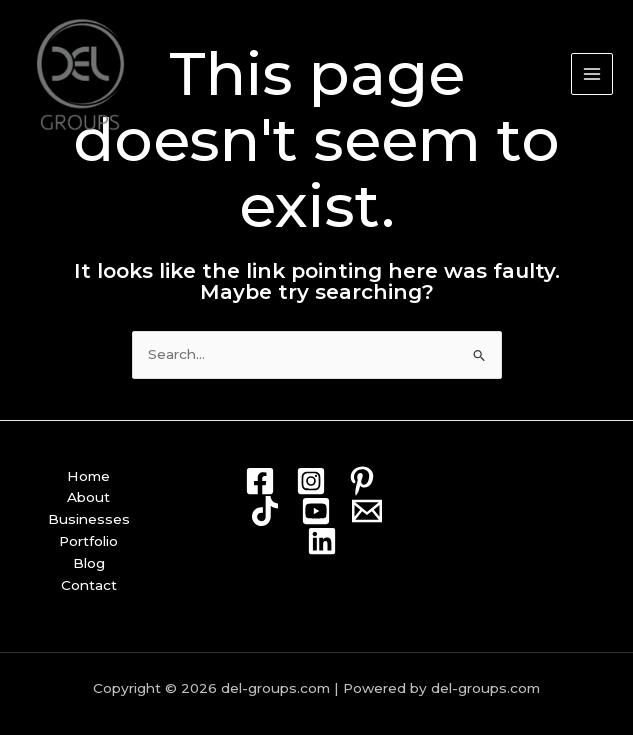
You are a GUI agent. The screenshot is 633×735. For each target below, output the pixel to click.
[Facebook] (260, 481)
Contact (89, 585)
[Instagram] (311, 481)
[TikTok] (265, 511)
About (88, 497)
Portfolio (88, 541)
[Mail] (367, 511)
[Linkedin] (322, 541)
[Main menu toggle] (592, 74)
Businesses (89, 519)
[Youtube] (316, 511)
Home (88, 476)
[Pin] (362, 481)
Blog (89, 563)
